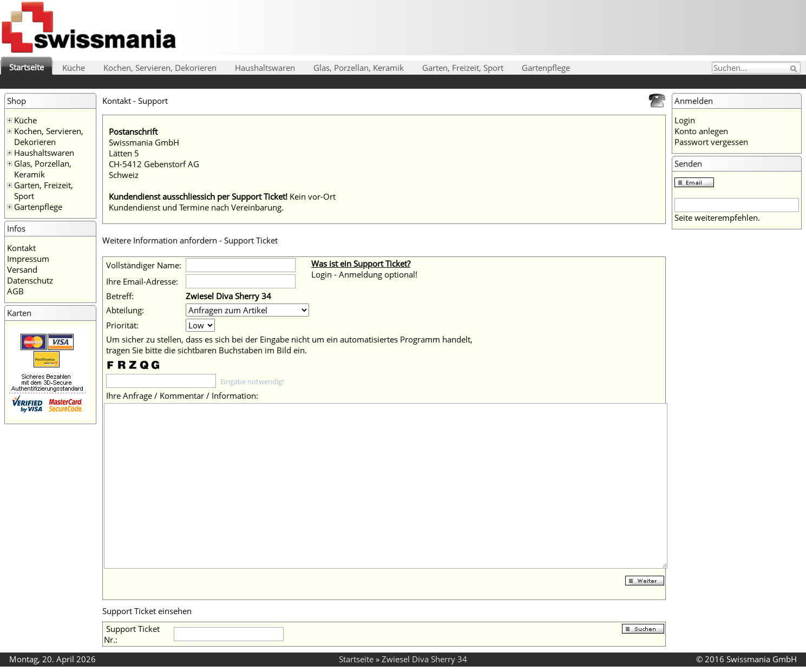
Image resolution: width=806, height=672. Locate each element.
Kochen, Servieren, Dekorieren (160, 68)
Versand (22, 269)
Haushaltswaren (265, 68)
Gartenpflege (546, 68)
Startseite (27, 67)
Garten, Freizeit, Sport (463, 68)
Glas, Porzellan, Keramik (359, 68)
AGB (15, 291)
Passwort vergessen (711, 142)
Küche (74, 68)
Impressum (28, 259)
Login (685, 120)
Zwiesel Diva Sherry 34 (424, 659)
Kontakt (21, 248)
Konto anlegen (701, 131)
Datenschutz (30, 280)
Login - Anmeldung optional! (364, 274)
